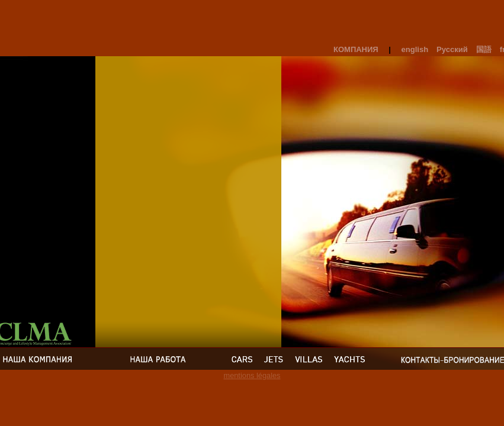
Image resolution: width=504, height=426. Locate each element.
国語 (484, 49)
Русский (452, 49)
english (415, 49)
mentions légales (252, 375)
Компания (356, 49)
